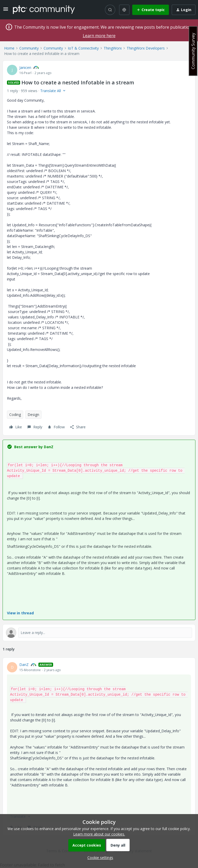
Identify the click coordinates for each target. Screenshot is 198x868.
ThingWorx (113, 48)
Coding (15, 415)
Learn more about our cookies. (99, 834)
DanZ (24, 665)
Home (9, 48)
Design (33, 415)
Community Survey (193, 51)
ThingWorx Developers (146, 48)
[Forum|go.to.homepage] (44, 10)
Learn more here (99, 36)
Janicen (25, 67)
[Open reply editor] (99, 633)
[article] (99, 747)
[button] (6, 11)
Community (29, 48)
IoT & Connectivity (83, 48)
